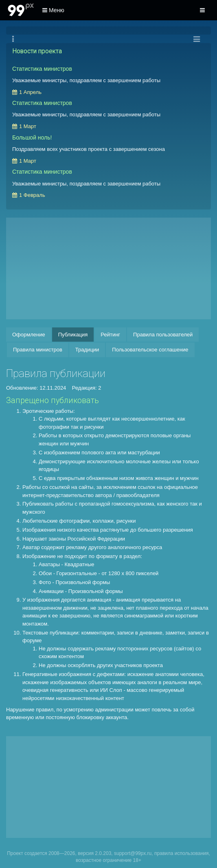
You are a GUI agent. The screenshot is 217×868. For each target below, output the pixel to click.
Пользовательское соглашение (150, 350)
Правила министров (38, 350)
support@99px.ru (133, 853)
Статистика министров (42, 69)
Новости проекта (37, 51)
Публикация (73, 335)
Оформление (29, 335)
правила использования (182, 853)
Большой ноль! (32, 137)
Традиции (87, 350)
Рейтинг (110, 335)
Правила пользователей (163, 335)
